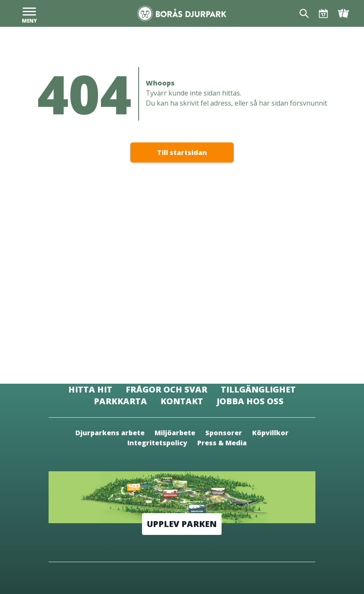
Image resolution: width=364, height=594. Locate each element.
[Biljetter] (343, 13)
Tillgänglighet (258, 389)
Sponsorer (224, 433)
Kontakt (182, 401)
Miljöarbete (175, 433)
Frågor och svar (167, 389)
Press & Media (222, 443)
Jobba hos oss (250, 401)
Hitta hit (90, 389)
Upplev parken (182, 524)
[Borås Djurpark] (182, 14)
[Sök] (304, 13)
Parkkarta (120, 401)
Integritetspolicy (157, 443)
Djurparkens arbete (110, 433)
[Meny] (29, 13)
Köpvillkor (270, 433)
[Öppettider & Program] (323, 13)
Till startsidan (182, 152)
